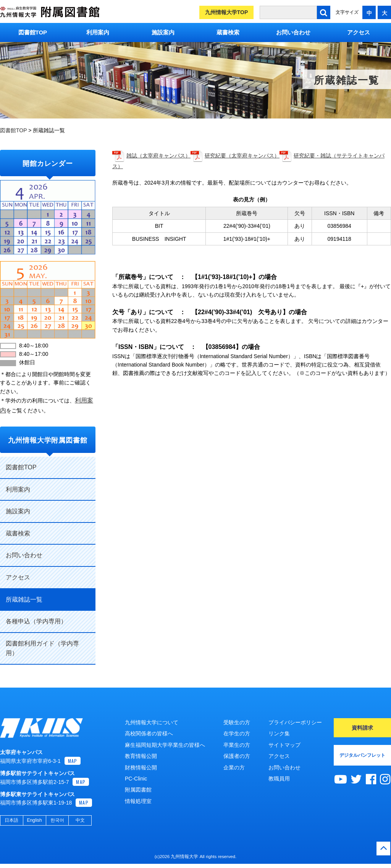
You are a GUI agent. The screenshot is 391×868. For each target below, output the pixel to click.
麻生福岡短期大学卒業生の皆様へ (165, 745)
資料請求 (362, 728)
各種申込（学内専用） (36, 621)
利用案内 (98, 32)
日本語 (11, 824)
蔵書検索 (228, 32)
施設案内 (163, 32)
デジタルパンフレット (362, 755)
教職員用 (279, 779)
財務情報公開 (141, 767)
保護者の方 (237, 756)
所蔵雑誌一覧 (24, 599)
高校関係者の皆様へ (149, 733)
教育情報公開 (141, 756)
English (34, 824)
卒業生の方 (237, 745)
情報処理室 (138, 801)
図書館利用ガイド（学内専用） (42, 648)
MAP (73, 765)
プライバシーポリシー (295, 722)
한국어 (57, 824)
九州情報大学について (152, 722)
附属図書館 (138, 790)
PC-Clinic (136, 779)
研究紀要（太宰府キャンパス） (242, 156)
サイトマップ (284, 745)
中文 (80, 824)
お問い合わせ (293, 32)
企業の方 (234, 767)
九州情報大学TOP (227, 12)
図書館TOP (33, 32)
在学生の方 (237, 733)
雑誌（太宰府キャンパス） (158, 156)
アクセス (359, 32)
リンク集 (279, 733)
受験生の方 (237, 722)
